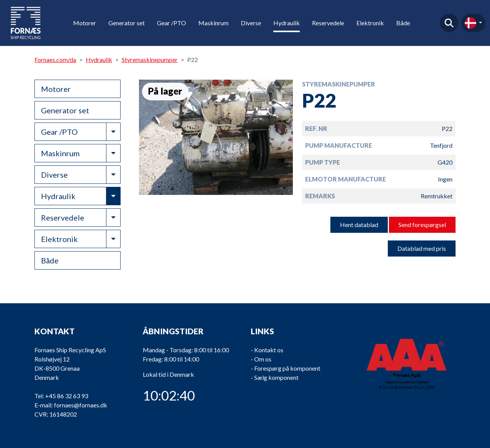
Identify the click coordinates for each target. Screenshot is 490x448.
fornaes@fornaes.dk (81, 405)
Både (403, 23)
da (470, 23)
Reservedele (328, 23)
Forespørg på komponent (287, 368)
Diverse (251, 23)
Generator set (127, 23)
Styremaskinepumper (150, 60)
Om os (263, 359)
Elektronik (370, 23)
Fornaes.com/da (55, 60)
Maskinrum (213, 23)
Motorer (85, 23)
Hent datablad (359, 225)
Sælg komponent (276, 377)
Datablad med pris (422, 248)
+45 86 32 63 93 (67, 396)
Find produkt (449, 23)
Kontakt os (269, 350)
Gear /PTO (171, 23)
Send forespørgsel (422, 225)
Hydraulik (287, 23)
